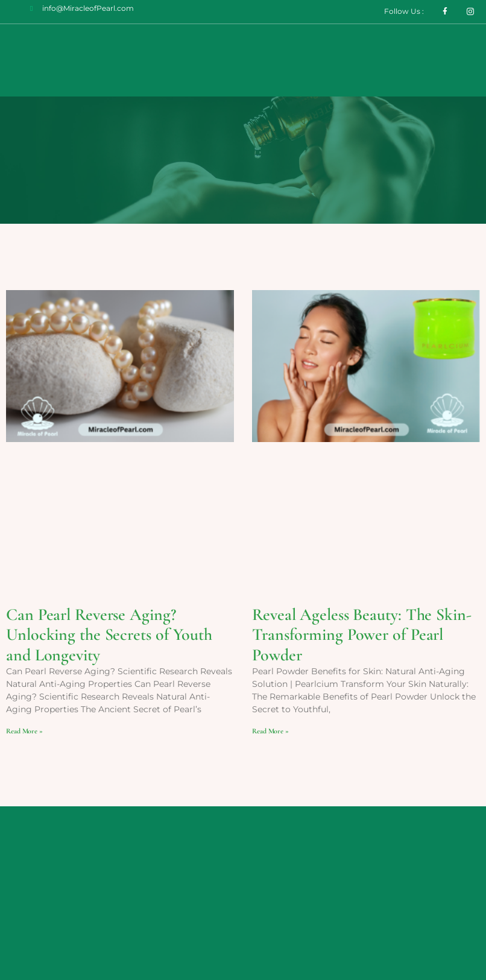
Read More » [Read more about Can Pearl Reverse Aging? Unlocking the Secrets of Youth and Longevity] (24, 731)
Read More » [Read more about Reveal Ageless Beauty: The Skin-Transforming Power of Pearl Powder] (270, 731)
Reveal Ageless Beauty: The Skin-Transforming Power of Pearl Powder (362, 635)
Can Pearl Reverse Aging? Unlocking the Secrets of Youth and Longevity (109, 635)
